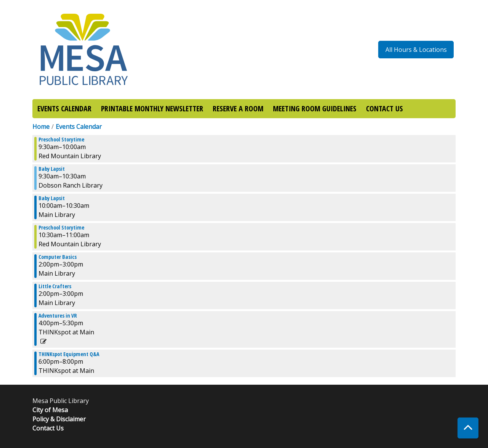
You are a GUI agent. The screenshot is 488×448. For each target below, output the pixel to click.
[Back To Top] (468, 428)
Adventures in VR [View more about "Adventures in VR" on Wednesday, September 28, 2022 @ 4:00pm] (58, 316)
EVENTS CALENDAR (64, 108)
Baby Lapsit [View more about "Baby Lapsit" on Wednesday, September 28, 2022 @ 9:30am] (52, 169)
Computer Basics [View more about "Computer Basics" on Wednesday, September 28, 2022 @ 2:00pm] (58, 257)
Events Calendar (79, 127)
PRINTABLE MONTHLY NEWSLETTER (152, 108)
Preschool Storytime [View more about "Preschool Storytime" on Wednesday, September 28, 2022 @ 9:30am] (61, 140)
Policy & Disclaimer (59, 419)
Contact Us (48, 428)
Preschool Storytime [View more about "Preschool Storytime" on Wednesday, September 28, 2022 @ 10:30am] (61, 228)
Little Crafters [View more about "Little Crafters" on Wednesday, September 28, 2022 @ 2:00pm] (55, 286)
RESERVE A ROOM (238, 108)
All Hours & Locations (416, 50)
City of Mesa (50, 410)
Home (41, 127)
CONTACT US (384, 108)
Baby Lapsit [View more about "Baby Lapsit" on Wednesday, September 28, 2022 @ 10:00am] (52, 198)
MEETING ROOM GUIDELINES (315, 108)
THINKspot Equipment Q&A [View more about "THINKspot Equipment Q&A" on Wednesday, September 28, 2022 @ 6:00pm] (69, 354)
